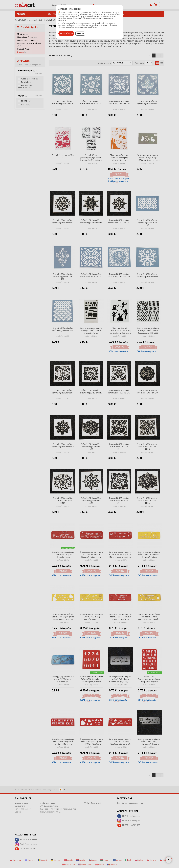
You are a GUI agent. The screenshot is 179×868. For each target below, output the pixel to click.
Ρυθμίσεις (80, 34)
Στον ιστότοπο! (66, 33)
